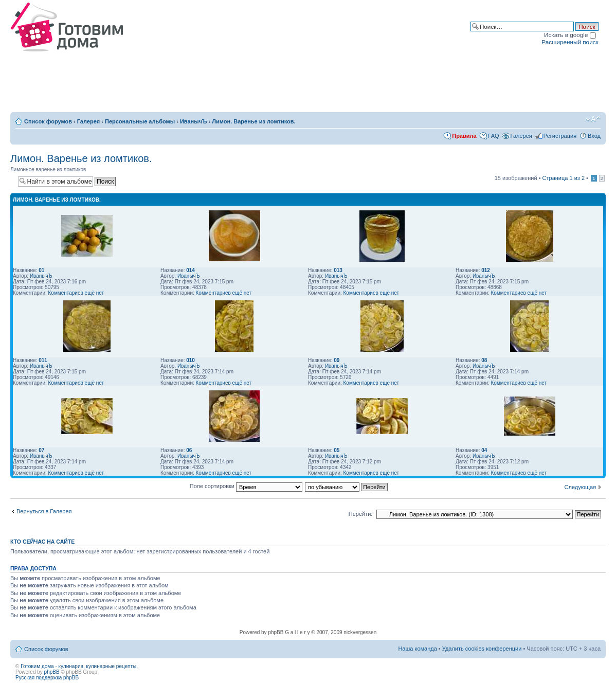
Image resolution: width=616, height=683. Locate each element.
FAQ (494, 136)
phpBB (52, 672)
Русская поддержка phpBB (47, 678)
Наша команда (417, 649)
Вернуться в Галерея (44, 511)
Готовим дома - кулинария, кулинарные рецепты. (79, 666)
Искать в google (570, 35)
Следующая (581, 487)
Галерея (88, 121)
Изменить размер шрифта (593, 119)
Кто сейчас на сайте (42, 542)
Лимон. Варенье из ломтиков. (253, 121)
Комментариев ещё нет (76, 293)
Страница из (564, 178)
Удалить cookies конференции (482, 649)
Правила (464, 136)
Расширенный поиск (570, 42)
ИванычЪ (194, 121)
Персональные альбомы (140, 121)
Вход (594, 136)
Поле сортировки (246, 486)
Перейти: (361, 514)
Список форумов (48, 121)
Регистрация (560, 136)
